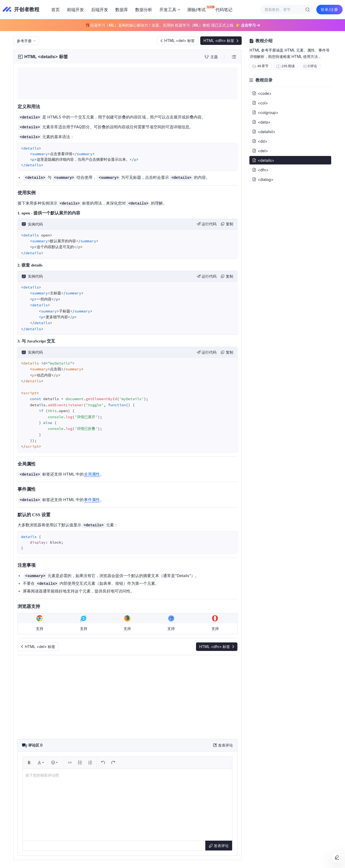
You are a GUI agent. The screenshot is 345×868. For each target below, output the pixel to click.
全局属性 (92, 474)
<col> (260, 103)
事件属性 (92, 500)
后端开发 (100, 10)
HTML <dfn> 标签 (221, 41)
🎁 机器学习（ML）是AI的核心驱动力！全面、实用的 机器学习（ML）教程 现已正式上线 (173, 25)
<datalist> (264, 132)
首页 (56, 10)
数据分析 (144, 10)
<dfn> (260, 170)
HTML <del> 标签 (177, 41)
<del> (260, 151)
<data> (261, 122)
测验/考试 (198, 9)
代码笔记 (224, 10)
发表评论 (219, 846)
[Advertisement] (127, 83)
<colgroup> (265, 112)
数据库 (122, 10)
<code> (262, 93)
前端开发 (75, 10)
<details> (263, 160)
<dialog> (263, 179)
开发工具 (170, 10)
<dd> (260, 141)
